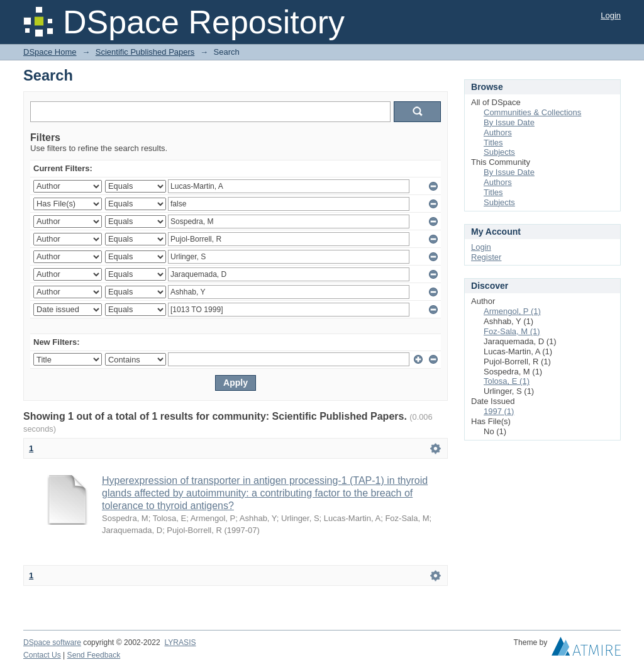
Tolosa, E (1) (507, 381)
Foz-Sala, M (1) (512, 331)
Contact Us (42, 655)
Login (611, 15)
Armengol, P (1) (512, 311)
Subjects (499, 152)
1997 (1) (499, 411)
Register (486, 257)
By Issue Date (509, 122)
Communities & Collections (532, 112)
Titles (493, 143)
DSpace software (52, 642)
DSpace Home (50, 52)
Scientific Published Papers (145, 52)
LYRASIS (180, 642)
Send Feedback (94, 655)
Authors (498, 132)
